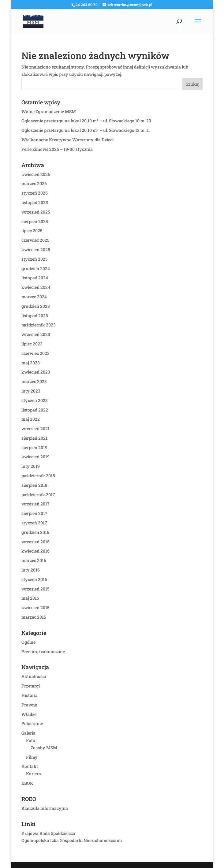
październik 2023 (39, 325)
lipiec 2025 (32, 231)
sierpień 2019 (34, 447)
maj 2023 (31, 363)
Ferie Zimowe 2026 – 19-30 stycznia (57, 149)
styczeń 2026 (35, 193)
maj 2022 (31, 419)
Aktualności (34, 676)
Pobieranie (32, 723)
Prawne (29, 705)
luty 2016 (31, 570)
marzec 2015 (34, 617)
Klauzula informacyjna (45, 808)
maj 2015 (30, 598)
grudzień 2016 (35, 532)
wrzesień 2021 (35, 428)
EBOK (27, 783)
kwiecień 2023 (36, 372)
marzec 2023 (34, 381)
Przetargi (31, 686)
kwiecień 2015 (35, 607)
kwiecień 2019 (35, 457)
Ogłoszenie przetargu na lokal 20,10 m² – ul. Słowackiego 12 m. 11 (86, 130)
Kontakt (30, 766)
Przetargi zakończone (43, 652)
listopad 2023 (35, 316)
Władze (29, 714)
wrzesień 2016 (35, 542)
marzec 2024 (34, 297)
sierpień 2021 (34, 438)
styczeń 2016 (34, 579)
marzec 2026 (34, 183)
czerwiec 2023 (35, 353)
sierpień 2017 (34, 513)
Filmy (32, 757)
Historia (30, 695)
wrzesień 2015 (35, 589)
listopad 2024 (35, 278)
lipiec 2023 (32, 344)
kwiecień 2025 (36, 250)
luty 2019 (31, 466)
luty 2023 (31, 391)
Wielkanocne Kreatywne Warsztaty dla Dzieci (67, 140)
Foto (31, 740)
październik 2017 (38, 495)
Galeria (28, 733)
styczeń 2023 (35, 400)
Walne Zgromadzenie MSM (49, 112)
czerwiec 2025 (35, 240)
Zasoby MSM (44, 748)
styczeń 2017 (34, 523)
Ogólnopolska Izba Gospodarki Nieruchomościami (72, 840)
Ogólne (28, 642)
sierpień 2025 (35, 221)
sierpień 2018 (34, 485)
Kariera (34, 774)
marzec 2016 (34, 560)
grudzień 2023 (36, 306)
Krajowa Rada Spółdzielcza (48, 833)
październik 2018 (38, 476)
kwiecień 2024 (36, 287)
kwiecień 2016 (35, 551)
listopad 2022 (35, 410)
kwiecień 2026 (36, 174)
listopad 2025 (35, 202)
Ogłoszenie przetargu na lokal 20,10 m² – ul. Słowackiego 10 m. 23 (86, 121)
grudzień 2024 (36, 268)
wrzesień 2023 (36, 334)
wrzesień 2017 (35, 504)
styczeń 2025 (34, 259)
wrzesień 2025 (36, 212)
